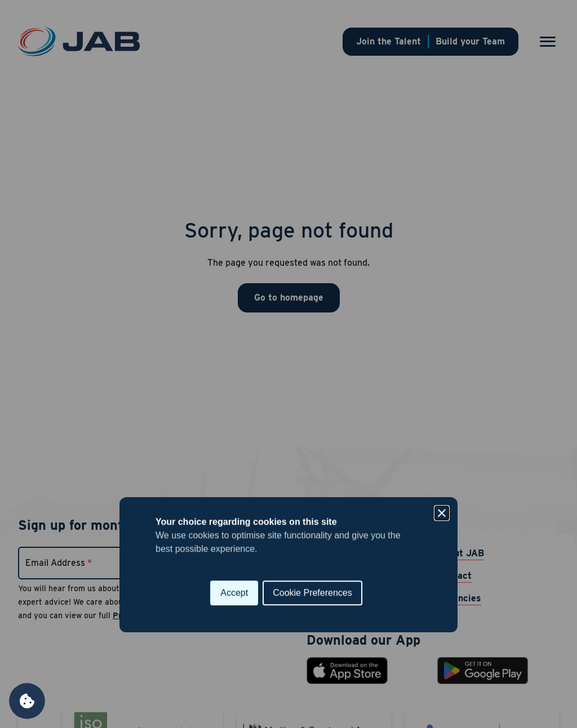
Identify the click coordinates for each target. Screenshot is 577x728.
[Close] (442, 312)
